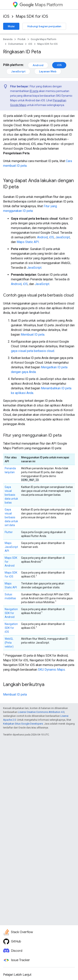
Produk (22, 39)
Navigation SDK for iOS (11, 628)
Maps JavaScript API (11, 547)
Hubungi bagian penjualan (44, 26)
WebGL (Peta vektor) (9, 643)
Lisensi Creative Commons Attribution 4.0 (41, 712)
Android (38, 65)
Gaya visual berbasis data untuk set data (11, 517)
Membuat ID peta (33, 335)
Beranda (8, 39)
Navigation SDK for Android (11, 613)
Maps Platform (41, 5)
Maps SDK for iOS (32, 16)
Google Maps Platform (43, 39)
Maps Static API (28, 242)
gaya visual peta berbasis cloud (33, 351)
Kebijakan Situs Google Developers (23, 724)
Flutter (9, 532)
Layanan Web (48, 71)
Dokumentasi (16, 44)
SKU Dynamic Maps (51, 670)
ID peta (34, 91)
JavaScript (18, 71)
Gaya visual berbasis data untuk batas (11, 495)
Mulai (11, 26)
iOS (6, 16)
